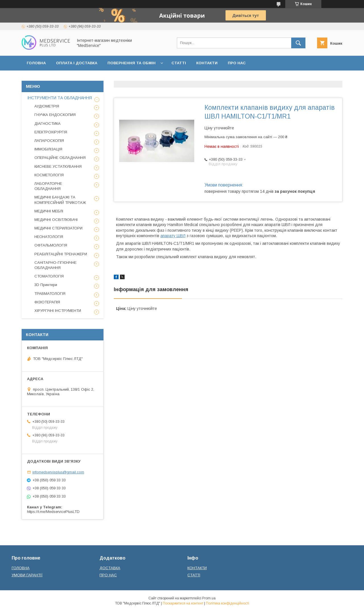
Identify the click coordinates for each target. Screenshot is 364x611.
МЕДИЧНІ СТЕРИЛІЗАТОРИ (58, 228)
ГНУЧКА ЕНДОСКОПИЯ (55, 115)
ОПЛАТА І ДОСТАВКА (77, 63)
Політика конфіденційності (227, 603)
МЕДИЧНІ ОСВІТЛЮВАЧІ (56, 220)
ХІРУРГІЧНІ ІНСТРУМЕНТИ (58, 311)
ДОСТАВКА (110, 568)
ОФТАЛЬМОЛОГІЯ (51, 245)
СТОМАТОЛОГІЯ (49, 276)
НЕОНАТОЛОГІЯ (49, 237)
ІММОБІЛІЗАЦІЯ (48, 149)
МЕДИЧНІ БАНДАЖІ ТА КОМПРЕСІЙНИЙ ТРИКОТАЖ (60, 200)
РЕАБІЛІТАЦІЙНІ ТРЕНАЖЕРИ (61, 254)
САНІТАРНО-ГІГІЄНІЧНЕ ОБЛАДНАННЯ (55, 265)
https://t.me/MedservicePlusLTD (53, 512)
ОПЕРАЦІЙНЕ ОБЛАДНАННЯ (60, 158)
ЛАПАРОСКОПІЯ (49, 141)
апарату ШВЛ (173, 236)
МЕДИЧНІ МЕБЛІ (49, 211)
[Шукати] (298, 43)
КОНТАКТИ (207, 63)
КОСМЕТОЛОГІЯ (49, 175)
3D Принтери (46, 285)
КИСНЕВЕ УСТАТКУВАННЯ (58, 166)
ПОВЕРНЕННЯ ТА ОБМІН (132, 63)
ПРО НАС (237, 63)
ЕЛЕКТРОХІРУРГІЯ (51, 132)
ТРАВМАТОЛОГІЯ (50, 294)
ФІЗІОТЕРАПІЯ (47, 302)
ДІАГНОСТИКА (47, 124)
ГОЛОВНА (36, 63)
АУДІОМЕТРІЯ (47, 106)
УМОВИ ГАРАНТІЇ (27, 575)
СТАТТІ (179, 63)
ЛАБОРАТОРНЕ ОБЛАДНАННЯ (48, 186)
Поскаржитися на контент (183, 603)
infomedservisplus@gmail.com (58, 472)
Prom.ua (209, 598)
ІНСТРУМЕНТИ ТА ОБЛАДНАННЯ (60, 98)
